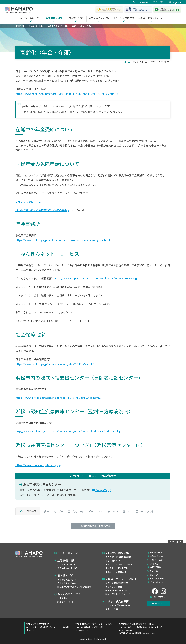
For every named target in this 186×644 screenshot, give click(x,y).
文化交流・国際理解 (117, 553)
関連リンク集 (112, 609)
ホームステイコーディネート (119, 564)
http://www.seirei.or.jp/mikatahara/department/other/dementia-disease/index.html (67, 431)
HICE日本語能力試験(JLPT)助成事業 (74, 587)
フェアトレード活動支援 (117, 568)
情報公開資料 (156, 567)
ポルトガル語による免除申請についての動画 (41, 210)
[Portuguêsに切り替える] (164, 62)
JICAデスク (155, 575)
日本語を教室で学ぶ (67, 579)
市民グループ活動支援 (116, 572)
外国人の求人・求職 (69, 594)
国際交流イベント (114, 561)
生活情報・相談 (66, 560)
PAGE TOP (175, 542)
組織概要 (154, 564)
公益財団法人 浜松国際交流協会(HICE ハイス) (141, 628)
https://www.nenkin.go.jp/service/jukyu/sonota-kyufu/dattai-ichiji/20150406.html (65, 94)
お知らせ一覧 (156, 552)
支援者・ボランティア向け (121, 579)
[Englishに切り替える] (153, 62)
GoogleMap (101, 490)
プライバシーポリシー (160, 582)
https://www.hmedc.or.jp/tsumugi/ (37, 465)
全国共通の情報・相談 (68, 568)
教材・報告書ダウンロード (118, 594)
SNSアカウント (160, 597)
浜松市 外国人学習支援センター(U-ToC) (94, 627)
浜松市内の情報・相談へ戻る (95, 526)
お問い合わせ (159, 603)
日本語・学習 (65, 575)
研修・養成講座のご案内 (117, 583)
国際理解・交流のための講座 (119, 557)
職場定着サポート (66, 602)
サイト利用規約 (157, 578)
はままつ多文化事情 (117, 601)
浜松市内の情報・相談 (68, 564)
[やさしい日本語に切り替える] (140, 62)
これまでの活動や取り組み (118, 605)
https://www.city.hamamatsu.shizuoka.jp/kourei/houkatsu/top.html (57, 398)
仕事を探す (63, 598)
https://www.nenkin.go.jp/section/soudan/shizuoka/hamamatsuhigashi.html (63, 240)
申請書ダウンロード (159, 556)
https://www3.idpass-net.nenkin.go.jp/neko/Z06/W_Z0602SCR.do (94, 278)
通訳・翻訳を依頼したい (117, 590)
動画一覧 (154, 571)
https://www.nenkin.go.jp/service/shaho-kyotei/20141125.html (54, 364)
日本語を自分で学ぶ (67, 583)
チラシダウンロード (27, 202)
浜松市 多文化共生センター (40, 484)
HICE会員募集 (156, 560)
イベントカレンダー (69, 553)
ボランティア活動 (114, 587)
